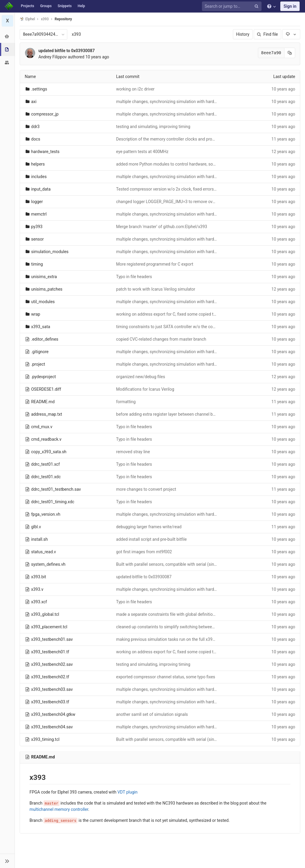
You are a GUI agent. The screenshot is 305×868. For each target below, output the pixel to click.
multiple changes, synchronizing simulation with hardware (170, 102)
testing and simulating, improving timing (153, 127)
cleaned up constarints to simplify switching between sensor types (178, 627)
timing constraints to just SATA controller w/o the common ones (175, 327)
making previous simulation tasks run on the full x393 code (171, 639)
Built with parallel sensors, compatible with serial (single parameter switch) (185, 564)
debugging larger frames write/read (149, 527)
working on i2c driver (135, 89)
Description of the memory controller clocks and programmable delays (181, 139)
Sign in (290, 6)
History (243, 34)
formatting (126, 402)
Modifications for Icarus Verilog (145, 389)
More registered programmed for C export (155, 264)
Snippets (64, 6)
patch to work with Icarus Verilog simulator (156, 289)
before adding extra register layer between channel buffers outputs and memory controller (199, 414)
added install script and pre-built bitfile (151, 539)
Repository (63, 19)
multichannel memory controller (59, 809)
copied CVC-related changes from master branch (161, 339)
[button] (7, 861)
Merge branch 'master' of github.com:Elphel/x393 (162, 227)
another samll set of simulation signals (152, 714)
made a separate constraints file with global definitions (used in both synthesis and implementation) (208, 614)
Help (81, 6)
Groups (46, 6)
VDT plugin (127, 792)
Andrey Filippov (53, 57)
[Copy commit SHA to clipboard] (290, 53)
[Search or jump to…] (233, 6)
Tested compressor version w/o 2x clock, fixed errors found (171, 189)
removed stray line (133, 452)
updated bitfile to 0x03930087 (67, 51)
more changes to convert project (146, 489)
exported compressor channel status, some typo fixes (166, 677)
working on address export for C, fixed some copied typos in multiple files (184, 314)
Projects (28, 6)
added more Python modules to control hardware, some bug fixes (176, 164)
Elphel (27, 19)
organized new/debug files (141, 377)
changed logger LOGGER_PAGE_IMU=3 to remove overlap (169, 202)
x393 (76, 34)
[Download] (291, 34)
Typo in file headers (134, 277)
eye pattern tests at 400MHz (142, 152)
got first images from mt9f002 (144, 552)
